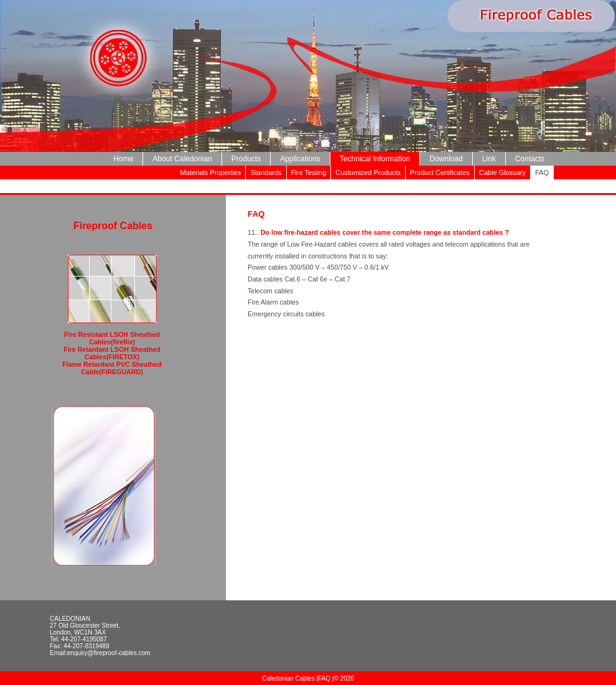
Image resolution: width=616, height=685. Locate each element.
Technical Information (375, 159)
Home (123, 159)
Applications (300, 159)
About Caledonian (182, 159)
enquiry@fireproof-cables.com (109, 653)
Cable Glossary (502, 172)
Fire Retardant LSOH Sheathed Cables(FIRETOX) (112, 353)
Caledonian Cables (289, 678)
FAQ (324, 678)
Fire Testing (309, 172)
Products (246, 159)
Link (489, 159)
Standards (266, 172)
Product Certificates (440, 172)
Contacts (530, 159)
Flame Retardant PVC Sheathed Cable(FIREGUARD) (112, 368)
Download (446, 159)
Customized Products (368, 172)
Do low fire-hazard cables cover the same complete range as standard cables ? (385, 232)
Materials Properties (211, 172)
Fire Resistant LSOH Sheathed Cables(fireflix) (112, 338)
